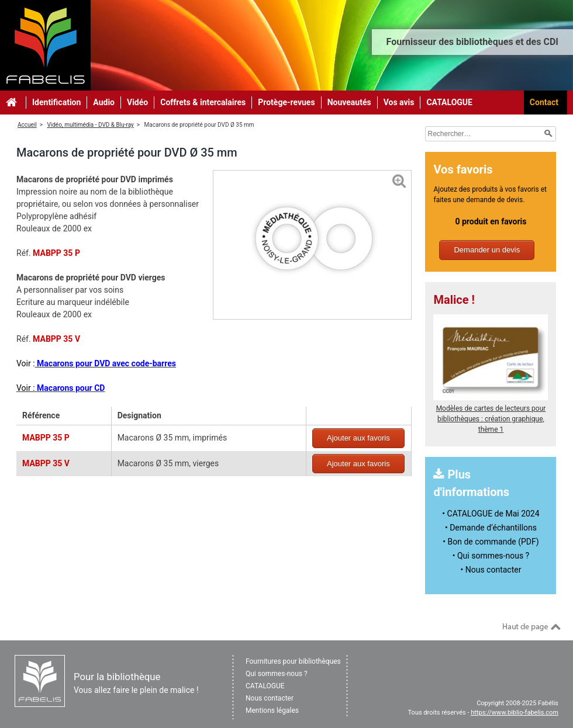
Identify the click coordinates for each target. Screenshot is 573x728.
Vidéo (137, 102)
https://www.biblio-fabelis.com (515, 713)
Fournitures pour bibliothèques (293, 661)
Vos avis (399, 102)
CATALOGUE (449, 102)
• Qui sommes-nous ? (491, 556)
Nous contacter (270, 698)
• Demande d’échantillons (491, 528)
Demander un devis (487, 250)
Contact (544, 102)
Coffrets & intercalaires (203, 102)
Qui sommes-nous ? (277, 674)
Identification (56, 102)
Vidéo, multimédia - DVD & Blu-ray (90, 125)
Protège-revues (286, 102)
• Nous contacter (491, 570)
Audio (104, 102)
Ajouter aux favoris (358, 438)
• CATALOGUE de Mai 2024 (491, 514)
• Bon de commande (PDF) (491, 542)
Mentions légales (272, 710)
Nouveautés (349, 102)
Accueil (27, 125)
